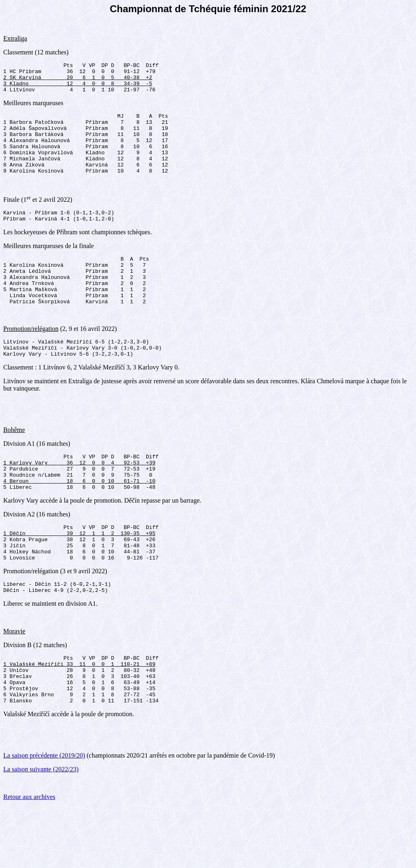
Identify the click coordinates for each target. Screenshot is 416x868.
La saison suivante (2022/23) (41, 830)
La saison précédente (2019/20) (44, 816)
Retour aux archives (29, 858)
